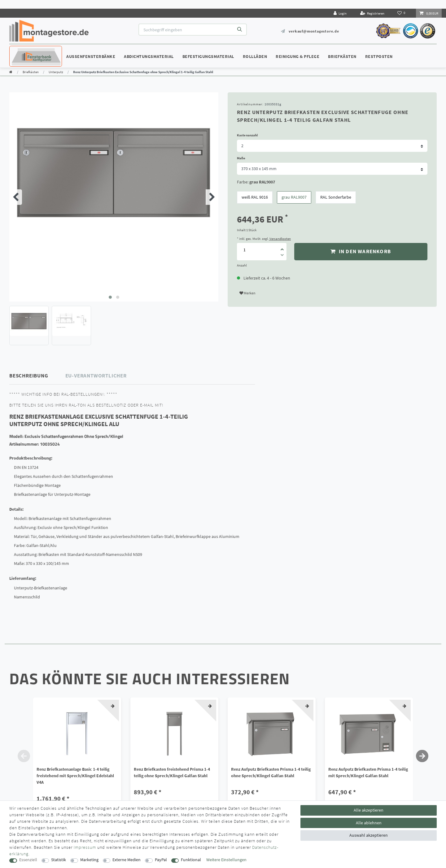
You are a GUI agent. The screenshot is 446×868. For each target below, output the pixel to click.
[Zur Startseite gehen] (11, 72)
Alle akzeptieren (369, 810)
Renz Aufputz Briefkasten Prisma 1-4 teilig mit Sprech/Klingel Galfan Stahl (368, 772)
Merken (247, 293)
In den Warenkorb (361, 251)
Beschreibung (29, 376)
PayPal (161, 860)
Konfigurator (28, 51)
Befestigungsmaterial (208, 56)
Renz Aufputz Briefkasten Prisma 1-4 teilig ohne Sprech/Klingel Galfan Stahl (271, 772)
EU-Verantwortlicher (96, 376)
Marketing (89, 860)
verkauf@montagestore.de (314, 31)
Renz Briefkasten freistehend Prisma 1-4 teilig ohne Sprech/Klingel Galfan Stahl (172, 772)
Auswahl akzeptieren (369, 835)
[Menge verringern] (282, 256)
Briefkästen (342, 56)
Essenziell (28, 860)
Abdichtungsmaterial (149, 56)
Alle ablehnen (369, 823)
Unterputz (56, 72)
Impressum (85, 847)
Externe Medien (127, 860)
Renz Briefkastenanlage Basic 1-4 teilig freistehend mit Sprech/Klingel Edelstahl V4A (75, 776)
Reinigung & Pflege (297, 56)
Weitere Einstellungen (226, 860)
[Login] (340, 13)
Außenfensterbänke (91, 56)
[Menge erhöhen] (282, 247)
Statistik (59, 860)
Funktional (191, 860)
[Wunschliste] (402, 13)
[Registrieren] (372, 13)
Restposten (379, 56)
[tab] (37, 376)
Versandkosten (280, 239)
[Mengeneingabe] (244, 250)
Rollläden (255, 56)
